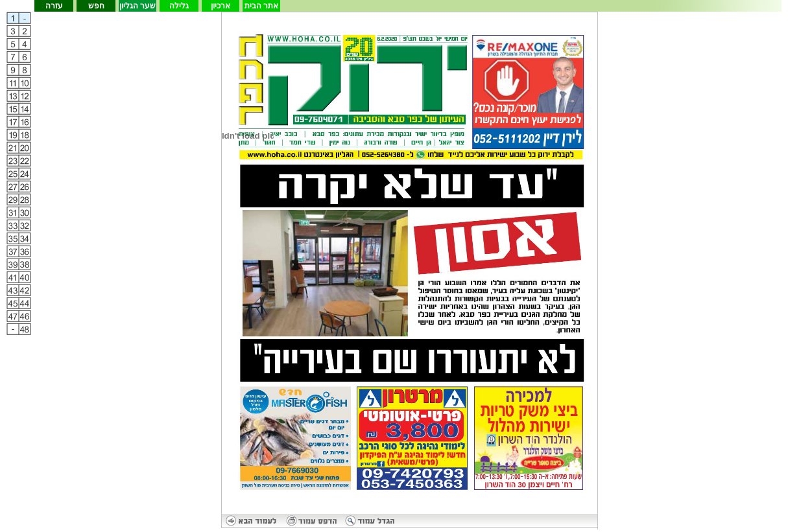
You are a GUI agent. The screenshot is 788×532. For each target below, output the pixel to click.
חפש (96, 6)
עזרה (54, 6)
